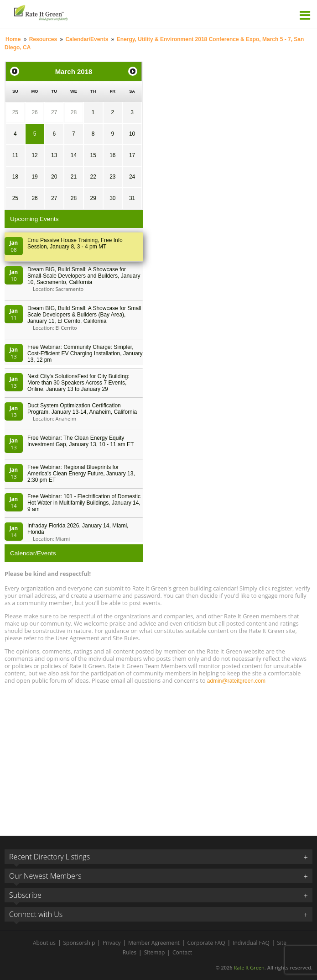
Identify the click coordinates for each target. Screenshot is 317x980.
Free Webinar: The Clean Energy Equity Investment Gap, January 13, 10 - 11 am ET (81, 441)
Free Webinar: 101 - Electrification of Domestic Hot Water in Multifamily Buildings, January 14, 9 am (84, 503)
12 (34, 155)
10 (132, 134)
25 (15, 112)
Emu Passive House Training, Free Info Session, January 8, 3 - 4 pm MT (75, 243)
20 (54, 177)
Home (13, 39)
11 (15, 155)
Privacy (112, 943)
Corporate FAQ (206, 943)
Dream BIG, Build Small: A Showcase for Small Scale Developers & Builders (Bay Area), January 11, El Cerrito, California (84, 315)
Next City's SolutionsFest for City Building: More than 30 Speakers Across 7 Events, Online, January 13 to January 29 (78, 383)
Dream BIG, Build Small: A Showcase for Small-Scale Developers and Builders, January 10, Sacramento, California (84, 276)
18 (15, 177)
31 (132, 198)
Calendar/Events (87, 39)
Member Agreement (154, 943)
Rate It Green (249, 967)
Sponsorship (79, 943)
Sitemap (155, 952)
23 (112, 177)
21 (74, 177)
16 (112, 155)
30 (112, 198)
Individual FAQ (251, 943)
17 (132, 155)
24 (132, 177)
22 (93, 177)
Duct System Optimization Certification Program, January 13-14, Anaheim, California (82, 409)
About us (44, 943)
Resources (43, 39)
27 (54, 112)
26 (34, 112)
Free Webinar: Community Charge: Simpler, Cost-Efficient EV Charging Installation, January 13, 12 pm (85, 353)
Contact (182, 952)
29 (93, 198)
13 (54, 155)
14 (74, 155)
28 (74, 112)
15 (93, 155)
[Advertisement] (158, 756)
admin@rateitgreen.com (236, 681)
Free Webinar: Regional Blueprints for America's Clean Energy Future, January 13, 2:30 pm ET (81, 474)
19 (34, 177)
